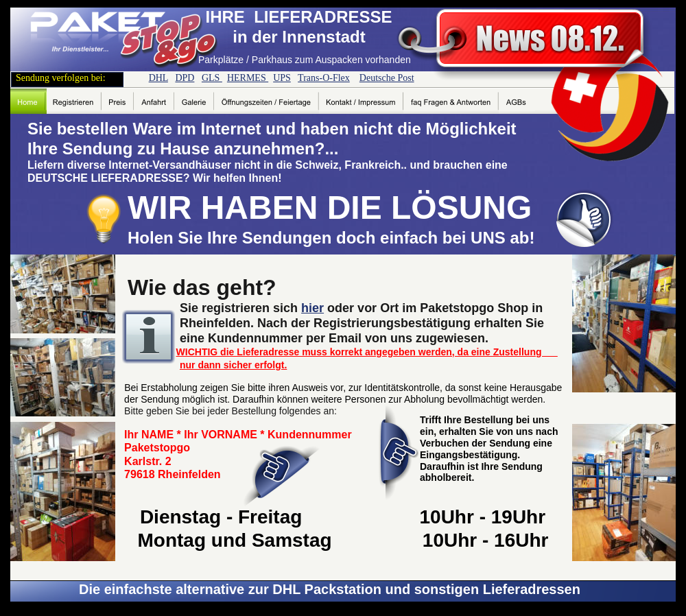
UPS (282, 78)
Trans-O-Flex (324, 78)
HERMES (248, 78)
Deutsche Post (387, 78)
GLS (212, 78)
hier (312, 308)
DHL (158, 78)
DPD (185, 78)
